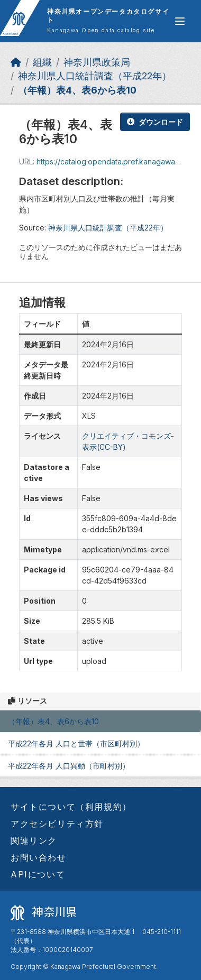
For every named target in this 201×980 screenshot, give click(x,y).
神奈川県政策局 (97, 62)
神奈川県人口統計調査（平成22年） (95, 76)
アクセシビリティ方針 (57, 824)
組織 (42, 62)
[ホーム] (16, 62)
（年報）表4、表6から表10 (77, 90)
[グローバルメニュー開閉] (180, 21)
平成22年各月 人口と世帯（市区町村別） (76, 743)
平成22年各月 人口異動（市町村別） (69, 766)
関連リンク (34, 840)
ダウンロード (155, 122)
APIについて (38, 874)
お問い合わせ (39, 857)
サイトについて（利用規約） (71, 807)
